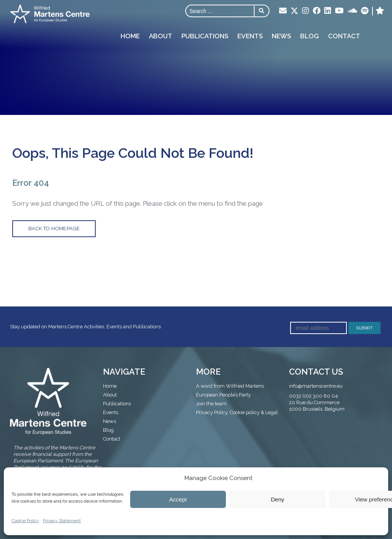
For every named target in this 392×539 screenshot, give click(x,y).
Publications (205, 36)
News (281, 36)
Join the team (211, 404)
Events (250, 36)
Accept (178, 499)
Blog (310, 36)
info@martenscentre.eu (316, 386)
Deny (277, 499)
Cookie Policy (25, 521)
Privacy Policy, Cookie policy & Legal (237, 412)
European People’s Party (223, 395)
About (161, 36)
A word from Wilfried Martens (230, 386)
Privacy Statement (62, 521)
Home (130, 36)
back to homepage (54, 229)
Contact (344, 36)
